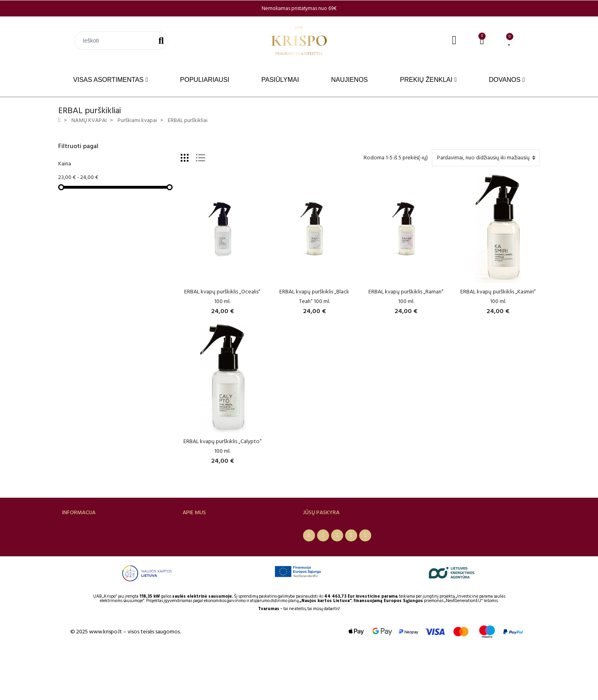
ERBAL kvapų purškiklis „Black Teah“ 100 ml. (314, 296)
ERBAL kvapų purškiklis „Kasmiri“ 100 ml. (498, 296)
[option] (299, 8)
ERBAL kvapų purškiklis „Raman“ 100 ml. (406, 296)
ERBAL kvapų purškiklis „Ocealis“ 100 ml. (222, 296)
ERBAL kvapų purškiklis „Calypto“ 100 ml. (223, 446)
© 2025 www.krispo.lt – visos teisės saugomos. (125, 679)
